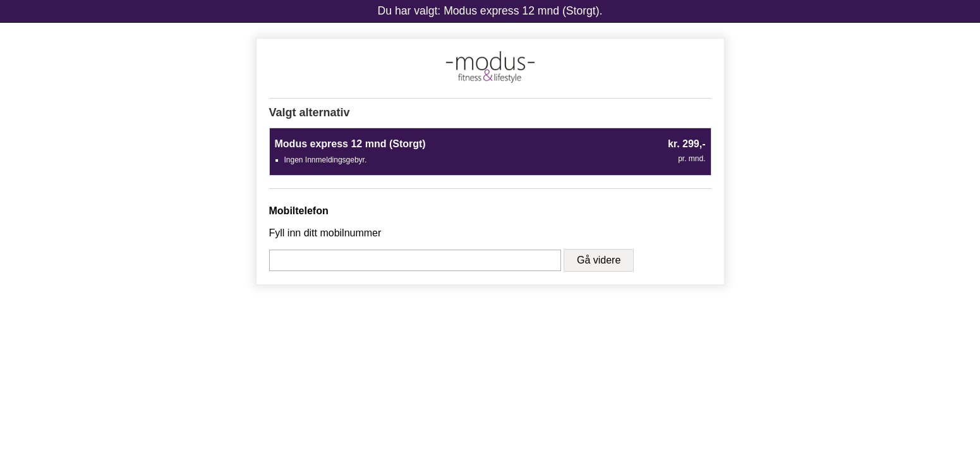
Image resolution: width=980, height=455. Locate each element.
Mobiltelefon (299, 211)
